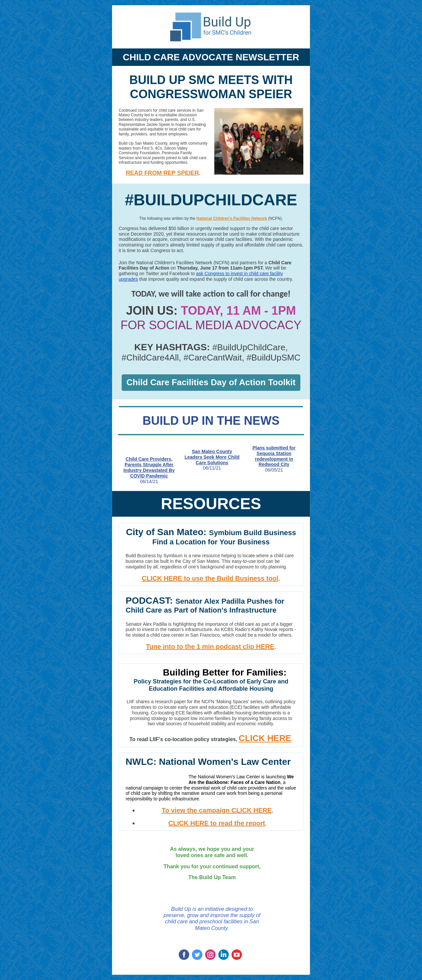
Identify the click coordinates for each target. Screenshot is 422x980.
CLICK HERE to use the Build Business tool (210, 578)
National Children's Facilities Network (232, 218)
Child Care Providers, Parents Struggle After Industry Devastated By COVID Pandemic (149, 467)
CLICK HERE (265, 738)
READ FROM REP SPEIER (163, 173)
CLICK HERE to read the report (217, 823)
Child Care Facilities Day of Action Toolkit (211, 382)
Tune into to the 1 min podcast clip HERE (210, 647)
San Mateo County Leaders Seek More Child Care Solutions (212, 457)
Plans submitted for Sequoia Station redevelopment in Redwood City (274, 456)
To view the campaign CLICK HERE (217, 810)
